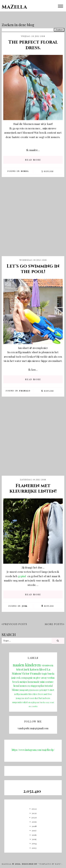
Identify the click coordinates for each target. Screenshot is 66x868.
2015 (34, 839)
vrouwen (47, 665)
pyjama (32, 690)
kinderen (33, 665)
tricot (20, 669)
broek (16, 682)
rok (18, 678)
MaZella (14, 7)
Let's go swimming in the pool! (33, 269)
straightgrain (34, 702)
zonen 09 (25, 686)
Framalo (25, 391)
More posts (55, 624)
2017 (34, 830)
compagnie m (28, 678)
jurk (25, 606)
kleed (43, 669)
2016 (34, 835)
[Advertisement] (32, 219)
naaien (19, 665)
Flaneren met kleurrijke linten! (33, 489)
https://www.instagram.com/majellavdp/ (33, 750)
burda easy (45, 702)
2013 (34, 848)
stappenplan (37, 686)
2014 (34, 843)
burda (25, 171)
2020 (34, 817)
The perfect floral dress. (33, 45)
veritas (51, 678)
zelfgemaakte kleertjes (26, 694)
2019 (34, 822)
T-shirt (51, 690)
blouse (16, 690)
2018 (34, 826)
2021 (34, 813)
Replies (48, 171)
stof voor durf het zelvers (37, 698)
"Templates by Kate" (50, 864)
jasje (14, 678)
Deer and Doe (45, 694)
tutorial (49, 686)
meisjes (23, 682)
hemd (16, 686)
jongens (20, 698)
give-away (41, 678)
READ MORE (33, 160)
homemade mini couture (41, 682)
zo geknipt (41, 690)
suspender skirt (20, 702)
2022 (34, 809)
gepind (22, 576)
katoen (34, 669)
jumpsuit (24, 690)
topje (44, 674)
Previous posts (14, 624)
